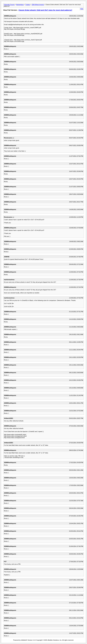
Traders (28, 5)
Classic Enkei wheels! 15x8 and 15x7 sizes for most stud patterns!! (45, 10)
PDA (82, 9)
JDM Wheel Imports (38, 5)
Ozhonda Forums (9, 5)
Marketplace (20, 5)
